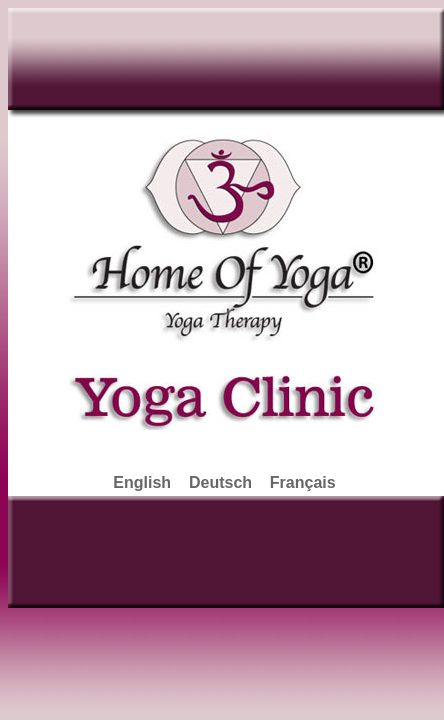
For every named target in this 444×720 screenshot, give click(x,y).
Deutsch (220, 482)
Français (303, 482)
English (142, 482)
